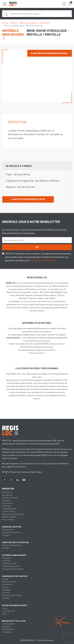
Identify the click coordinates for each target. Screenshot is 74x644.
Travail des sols (8, 611)
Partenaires (7, 506)
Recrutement (7, 503)
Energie (5, 579)
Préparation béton (9, 563)
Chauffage (6, 590)
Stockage (6, 598)
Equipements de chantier (15, 576)
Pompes (5, 587)
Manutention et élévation (15, 542)
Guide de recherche (10, 498)
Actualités (6, 500)
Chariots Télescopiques (12, 545)
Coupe (5, 608)
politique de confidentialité (42, 260)
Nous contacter (8, 519)
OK (37, 247)
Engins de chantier (12, 527)
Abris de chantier (9, 582)
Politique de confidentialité (13, 514)
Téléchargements (9, 509)
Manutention (7, 632)
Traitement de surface (11, 566)
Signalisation (7, 584)
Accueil (5, 23)
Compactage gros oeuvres (13, 569)
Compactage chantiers (11, 532)
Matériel (14, 23)
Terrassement (8, 530)
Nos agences (7, 495)
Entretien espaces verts (15, 605)
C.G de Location (9, 511)
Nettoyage (6, 626)
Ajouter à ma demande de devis (49, 53)
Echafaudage (8, 629)
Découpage (7, 558)
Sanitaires (6, 593)
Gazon (5, 614)
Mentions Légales (9, 517)
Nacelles (6, 548)
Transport (6, 535)
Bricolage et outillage (14, 621)
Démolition (45, 23)
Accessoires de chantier (12, 595)
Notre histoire (8, 492)
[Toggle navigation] (5, 4)
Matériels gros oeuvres (29, 23)
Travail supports (9, 624)
